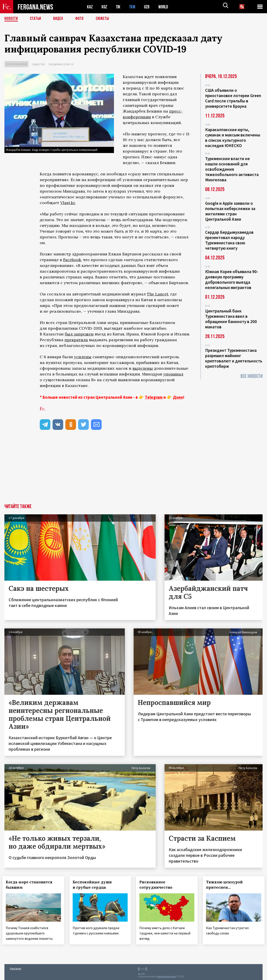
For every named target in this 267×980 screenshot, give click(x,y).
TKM (133, 7)
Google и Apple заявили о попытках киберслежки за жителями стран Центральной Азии (230, 211)
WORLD (165, 7)
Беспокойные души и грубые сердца (94, 885)
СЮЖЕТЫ (105, 19)
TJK (119, 7)
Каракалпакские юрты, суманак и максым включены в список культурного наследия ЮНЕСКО (233, 138)
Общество (39, 64)
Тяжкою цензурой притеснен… (226, 885)
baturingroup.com (167, 975)
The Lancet (158, 294)
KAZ (90, 7)
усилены (83, 357)
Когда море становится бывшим (31, 885)
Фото (81, 19)
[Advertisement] (133, 471)
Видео (60, 19)
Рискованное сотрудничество (158, 885)
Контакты (16, 967)
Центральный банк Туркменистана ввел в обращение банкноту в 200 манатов (231, 319)
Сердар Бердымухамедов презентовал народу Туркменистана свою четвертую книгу (229, 240)
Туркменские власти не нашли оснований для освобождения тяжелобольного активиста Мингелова (232, 169)
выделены (143, 368)
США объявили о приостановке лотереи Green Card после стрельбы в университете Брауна (233, 98)
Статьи (37, 19)
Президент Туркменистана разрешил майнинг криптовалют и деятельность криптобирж (234, 358)
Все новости (252, 376)
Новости (11, 19)
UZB (148, 7)
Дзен (178, 397)
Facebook (72, 260)
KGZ (104, 7)
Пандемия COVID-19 (61, 64)
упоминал (173, 374)
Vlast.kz (68, 203)
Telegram (154, 397)
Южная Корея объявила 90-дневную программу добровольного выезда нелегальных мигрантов (232, 279)
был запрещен (79, 334)
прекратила (76, 340)
